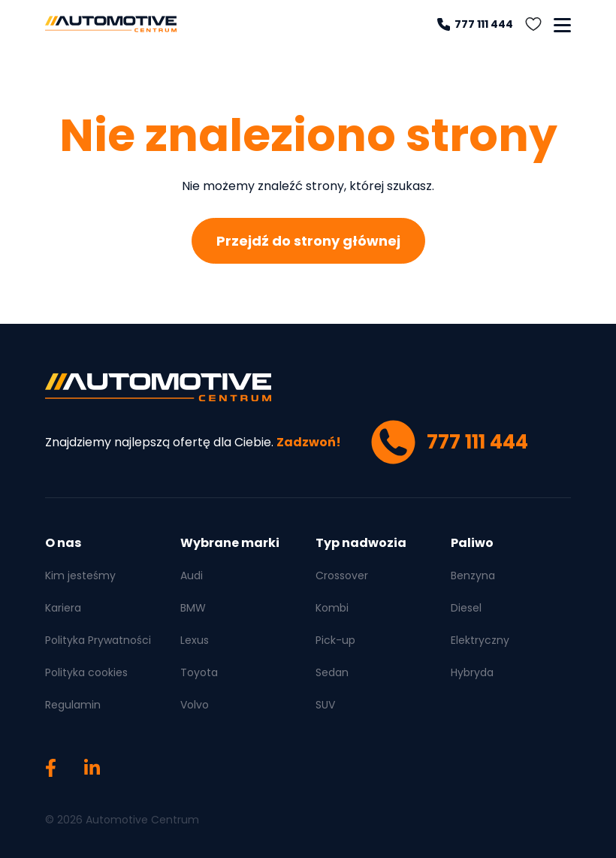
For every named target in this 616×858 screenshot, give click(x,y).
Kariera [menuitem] (63, 608)
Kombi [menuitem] (332, 608)
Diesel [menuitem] (466, 608)
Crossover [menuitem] (342, 576)
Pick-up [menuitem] (335, 640)
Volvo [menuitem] (195, 705)
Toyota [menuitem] (199, 672)
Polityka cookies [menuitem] (86, 672)
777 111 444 (475, 24)
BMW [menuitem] (193, 608)
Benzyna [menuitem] (473, 576)
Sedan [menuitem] (332, 672)
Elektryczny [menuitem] (480, 640)
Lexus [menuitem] (195, 640)
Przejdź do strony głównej (308, 241)
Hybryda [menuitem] (472, 672)
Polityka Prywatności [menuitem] (98, 640)
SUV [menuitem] (325, 705)
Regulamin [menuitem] (73, 705)
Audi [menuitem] (192, 576)
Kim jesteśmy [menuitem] (80, 576)
